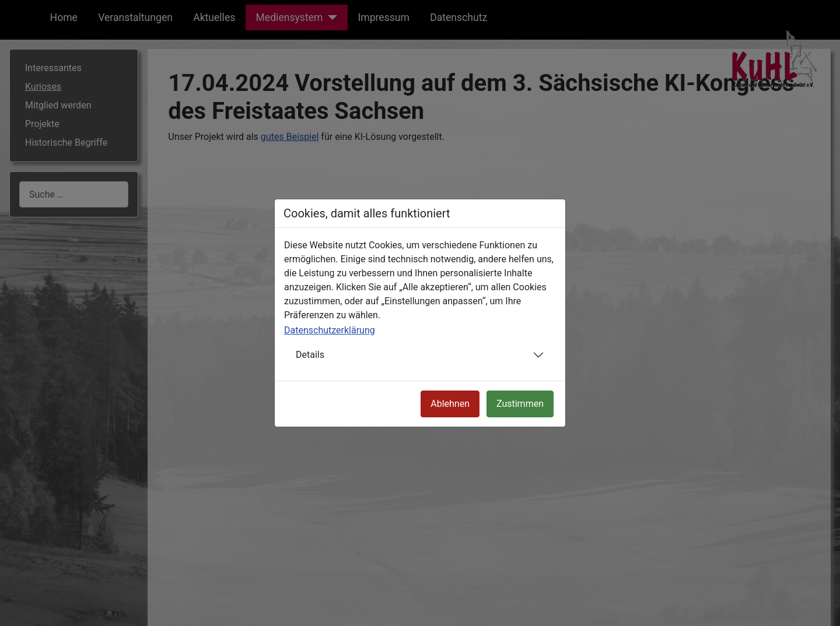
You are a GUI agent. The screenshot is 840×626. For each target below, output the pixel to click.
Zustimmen (520, 404)
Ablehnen (450, 404)
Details (310, 355)
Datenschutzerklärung (330, 330)
